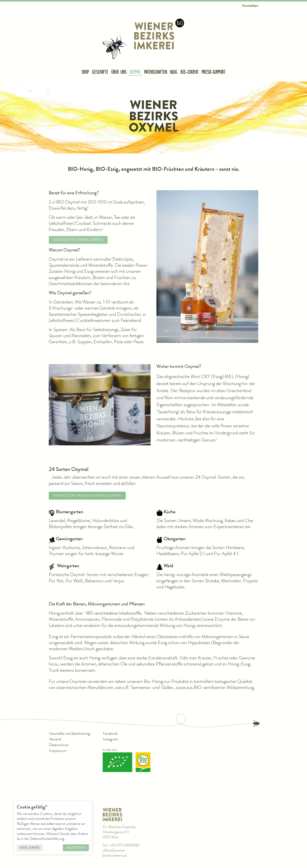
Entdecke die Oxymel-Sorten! (78, 240)
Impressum (58, 751)
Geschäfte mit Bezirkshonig (70, 734)
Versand (55, 739)
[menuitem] (85, 73)
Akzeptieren (77, 846)
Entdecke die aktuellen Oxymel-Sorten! (87, 496)
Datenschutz (59, 745)
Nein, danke (32, 846)
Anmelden (250, 6)
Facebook (110, 734)
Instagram (111, 739)
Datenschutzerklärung (49, 837)
